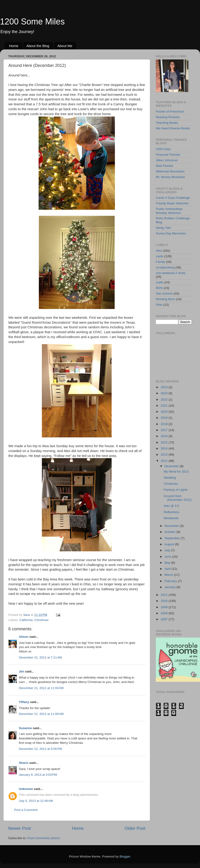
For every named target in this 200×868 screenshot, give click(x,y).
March (169, 575)
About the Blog (38, 46)
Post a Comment (26, 810)
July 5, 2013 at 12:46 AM (36, 801)
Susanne (25, 728)
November (172, 526)
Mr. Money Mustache (170, 177)
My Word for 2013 (176, 472)
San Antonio (164, 293)
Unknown (26, 789)
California (26, 620)
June (168, 557)
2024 (165, 387)
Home (14, 46)
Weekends (171, 518)
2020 (165, 412)
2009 (165, 607)
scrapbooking (165, 267)
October (170, 532)
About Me (65, 46)
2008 (165, 613)
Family (160, 262)
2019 (165, 418)
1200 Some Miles (32, 22)
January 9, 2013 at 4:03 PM (38, 775)
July (168, 550)
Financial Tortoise (168, 155)
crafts (160, 282)
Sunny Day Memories (171, 233)
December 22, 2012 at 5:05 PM (40, 749)
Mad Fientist (164, 166)
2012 (165, 461)
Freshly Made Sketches (172, 203)
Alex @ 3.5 (171, 506)
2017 (165, 430)
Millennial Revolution (170, 171)
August (170, 544)
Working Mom (165, 299)
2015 (165, 442)
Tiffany (24, 702)
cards (160, 256)
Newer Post (20, 828)
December (172, 466)
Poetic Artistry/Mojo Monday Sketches (169, 211)
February (171, 581)
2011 (165, 595)
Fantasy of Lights (176, 490)
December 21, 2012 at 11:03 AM (41, 688)
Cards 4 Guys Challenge (173, 198)
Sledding (170, 478)
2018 (165, 424)
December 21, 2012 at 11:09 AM (41, 714)
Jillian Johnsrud (167, 160)
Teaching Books (167, 123)
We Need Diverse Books (173, 128)
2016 (165, 436)
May (168, 563)
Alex (159, 251)
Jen (22, 671)
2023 (165, 393)
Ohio (159, 305)
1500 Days (163, 149)
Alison (24, 637)
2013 (165, 455)
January (170, 587)
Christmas (42, 620)
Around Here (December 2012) (178, 498)
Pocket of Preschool (170, 112)
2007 (165, 619)
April (168, 569)
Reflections (172, 512)
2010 (165, 601)
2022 (165, 400)
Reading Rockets (168, 117)
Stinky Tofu (163, 228)
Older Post (135, 828)
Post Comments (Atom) (44, 838)
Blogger (125, 856)
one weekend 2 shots (171, 273)
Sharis (24, 763)
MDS (159, 288)
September (173, 538)
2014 (165, 448)
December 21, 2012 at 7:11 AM (40, 657)
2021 (165, 406)
